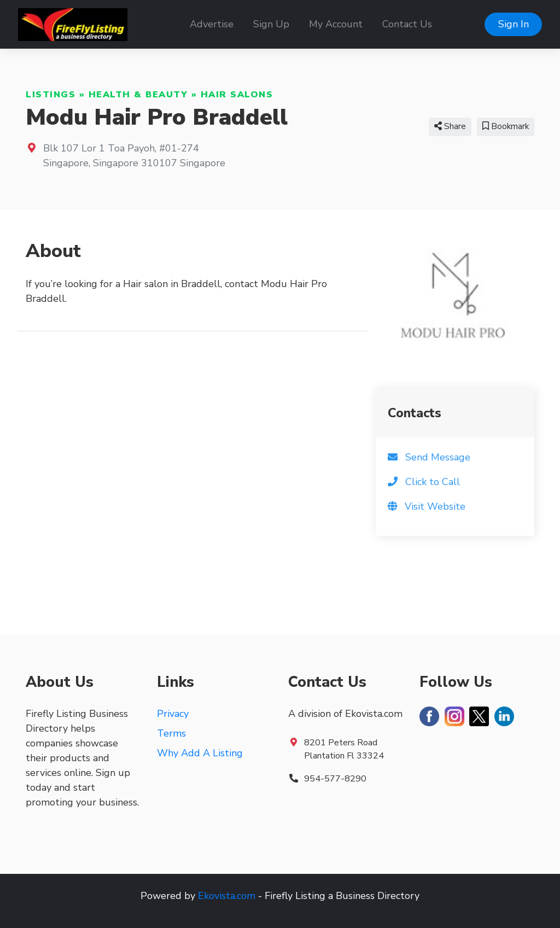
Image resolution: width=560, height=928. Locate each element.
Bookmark (506, 126)
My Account (336, 24)
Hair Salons (237, 95)
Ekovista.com (227, 896)
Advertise (212, 24)
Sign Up (271, 24)
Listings (51, 95)
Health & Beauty (138, 95)
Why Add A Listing (200, 753)
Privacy (173, 714)
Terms (171, 733)
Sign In (514, 24)
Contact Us (407, 24)
